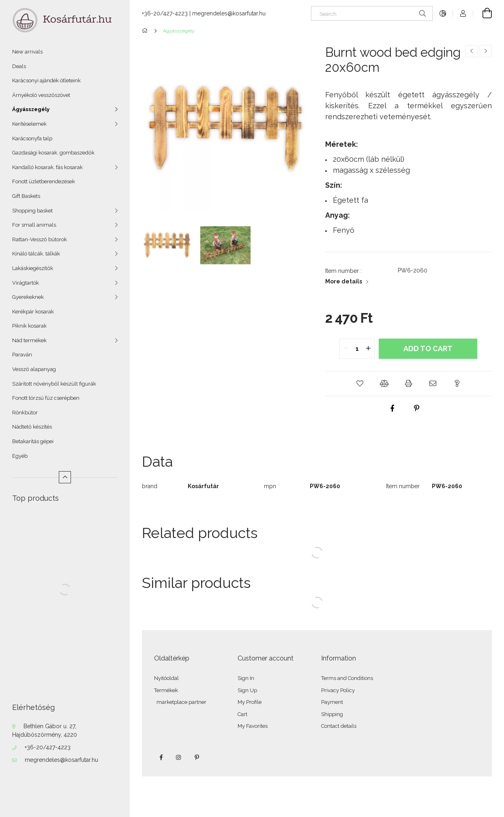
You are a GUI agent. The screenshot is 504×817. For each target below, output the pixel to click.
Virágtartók (26, 283)
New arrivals (27, 52)
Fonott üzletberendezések (44, 181)
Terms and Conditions (347, 678)
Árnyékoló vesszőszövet (41, 95)
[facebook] (392, 408)
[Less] (65, 477)
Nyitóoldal (166, 678)
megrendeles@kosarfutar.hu (61, 760)
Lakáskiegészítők (33, 268)
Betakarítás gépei (33, 441)
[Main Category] (146, 31)
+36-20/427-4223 (48, 747)
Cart (242, 714)
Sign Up (247, 690)
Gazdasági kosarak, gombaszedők (53, 153)
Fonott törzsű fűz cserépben (46, 398)
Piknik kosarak (29, 326)
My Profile (250, 702)
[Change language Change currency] (443, 13)
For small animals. (35, 225)
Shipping (332, 714)
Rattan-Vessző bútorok (40, 239)
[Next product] (486, 51)
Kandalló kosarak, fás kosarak (47, 167)
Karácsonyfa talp (32, 138)
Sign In (246, 678)
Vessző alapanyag (34, 369)
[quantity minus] (346, 349)
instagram (179, 757)
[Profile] (463, 13)
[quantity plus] (368, 349)
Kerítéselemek (29, 124)
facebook (161, 757)
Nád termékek (29, 340)
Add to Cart (428, 348)
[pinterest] (416, 408)
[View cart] (483, 13)
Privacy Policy (338, 690)
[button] (360, 384)
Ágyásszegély (31, 109)
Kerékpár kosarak (33, 312)
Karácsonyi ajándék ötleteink (46, 80)
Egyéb (20, 456)
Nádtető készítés (32, 427)
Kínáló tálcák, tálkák (36, 254)
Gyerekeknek (28, 297)
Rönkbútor (25, 413)
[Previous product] (472, 51)
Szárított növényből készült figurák (54, 384)
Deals (19, 66)
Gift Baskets (26, 196)
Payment (332, 702)
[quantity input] (357, 349)
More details (344, 281)
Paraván (22, 355)
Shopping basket (32, 211)
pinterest (197, 757)
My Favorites (253, 726)
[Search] (372, 13)
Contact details (339, 726)
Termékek (166, 690)
